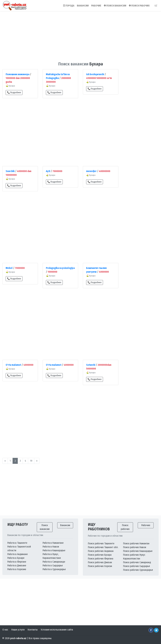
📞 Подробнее (14, 93)
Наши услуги (18, 630)
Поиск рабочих (125, 527)
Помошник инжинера (18, 74)
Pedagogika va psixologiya (60, 268)
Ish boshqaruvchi (95, 74)
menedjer (91, 171)
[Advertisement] (80, 34)
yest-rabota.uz (18, 638)
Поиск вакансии (45, 527)
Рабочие (146, 525)
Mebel (9, 268)
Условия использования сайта (57, 630)
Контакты (33, 630)
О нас (5, 630)
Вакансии (65, 525)
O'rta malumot (13, 365)
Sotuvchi (91, 365)
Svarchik (10, 171)
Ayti (48, 171)
